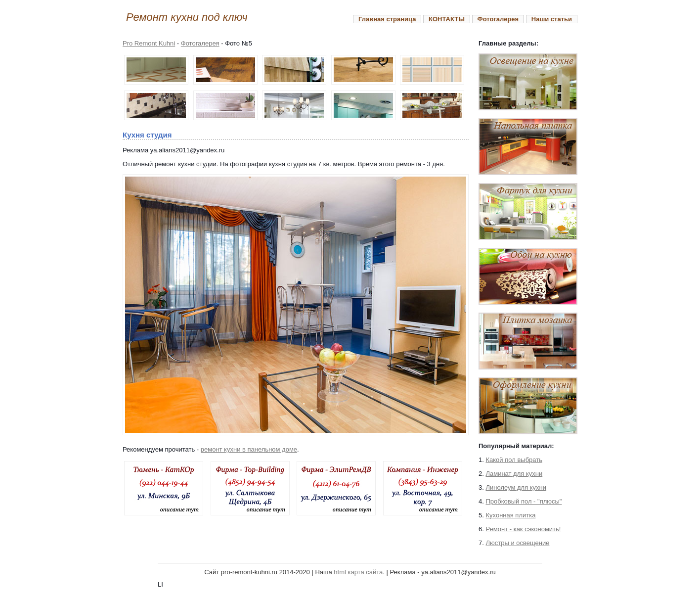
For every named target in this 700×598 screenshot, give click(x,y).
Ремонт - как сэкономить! (523, 529)
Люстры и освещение (517, 543)
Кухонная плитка (510, 515)
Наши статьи (552, 19)
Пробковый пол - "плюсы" (524, 501)
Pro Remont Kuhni (149, 43)
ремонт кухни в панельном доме (249, 449)
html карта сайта (358, 572)
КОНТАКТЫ (447, 19)
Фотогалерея (498, 19)
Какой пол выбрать (514, 460)
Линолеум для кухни (516, 487)
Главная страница (387, 19)
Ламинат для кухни (514, 474)
